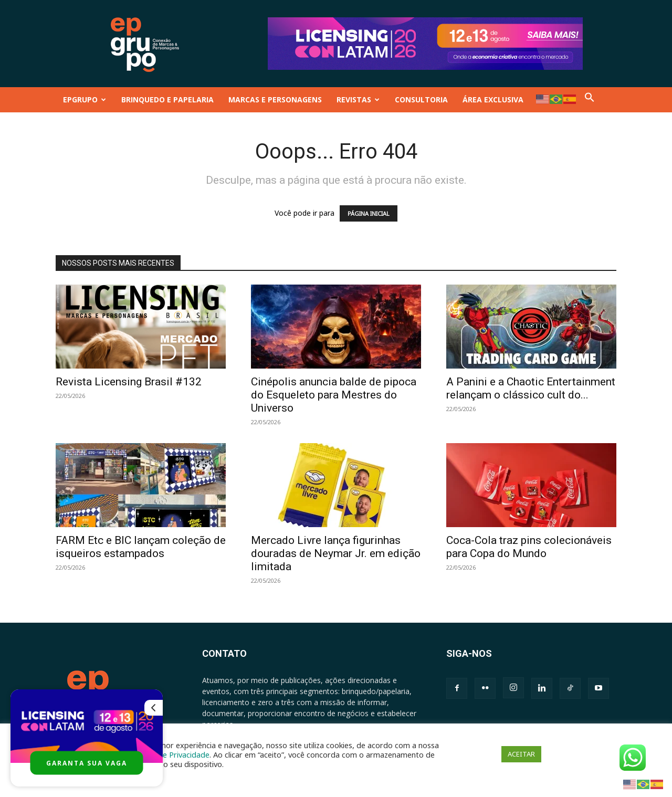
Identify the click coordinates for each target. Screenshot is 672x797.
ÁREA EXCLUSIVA (493, 99)
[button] (590, 99)
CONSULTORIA (421, 99)
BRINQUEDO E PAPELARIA (167, 99)
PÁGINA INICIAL (369, 213)
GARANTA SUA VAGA (87, 763)
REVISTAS (358, 99)
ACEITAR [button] (521, 754)
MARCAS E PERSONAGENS (275, 99)
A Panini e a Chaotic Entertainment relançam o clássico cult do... (531, 388)
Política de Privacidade (170, 754)
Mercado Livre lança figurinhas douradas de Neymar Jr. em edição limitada (336, 553)
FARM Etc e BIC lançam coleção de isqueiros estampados (141, 547)
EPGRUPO (85, 99)
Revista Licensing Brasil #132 (129, 382)
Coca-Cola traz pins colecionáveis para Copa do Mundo (529, 547)
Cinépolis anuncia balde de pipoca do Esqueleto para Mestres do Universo (334, 395)
